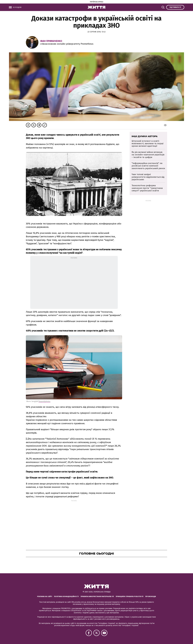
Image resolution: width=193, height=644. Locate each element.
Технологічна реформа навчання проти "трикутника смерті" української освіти (147, 188)
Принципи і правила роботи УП (130, 596)
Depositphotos (44, 401)
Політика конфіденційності (66, 596)
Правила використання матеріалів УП (97, 596)
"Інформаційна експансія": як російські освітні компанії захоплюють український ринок (148, 166)
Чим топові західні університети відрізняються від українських (148, 177)
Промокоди (151, 596)
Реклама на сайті (45, 596)
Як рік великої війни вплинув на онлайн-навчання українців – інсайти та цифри (148, 155)
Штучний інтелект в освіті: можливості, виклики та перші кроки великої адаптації (147, 144)
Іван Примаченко (51, 41)
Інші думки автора (145, 136)
